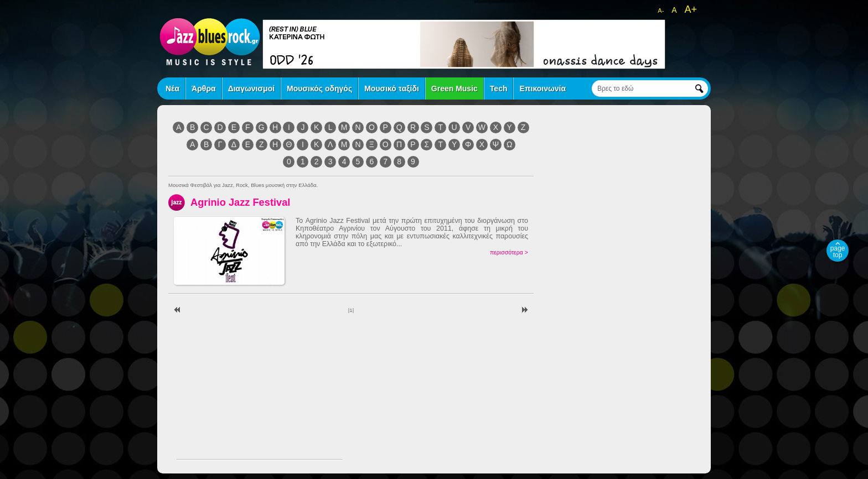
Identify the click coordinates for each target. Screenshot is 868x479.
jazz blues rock (210, 41)
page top (838, 252)
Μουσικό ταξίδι (392, 88)
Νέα (172, 88)
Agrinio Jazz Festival (240, 202)
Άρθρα (204, 88)
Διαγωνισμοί (251, 88)
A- (661, 11)
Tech (499, 88)
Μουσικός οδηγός (319, 88)
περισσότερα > (509, 252)
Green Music (454, 88)
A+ (691, 9)
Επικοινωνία (542, 88)
